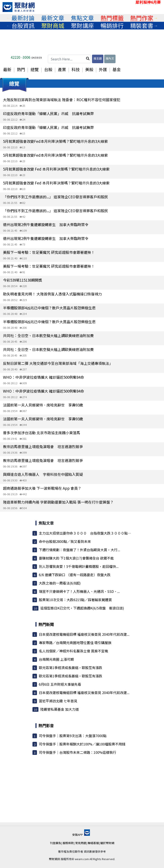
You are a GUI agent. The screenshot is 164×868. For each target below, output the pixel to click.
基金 (117, 69)
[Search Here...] (69, 59)
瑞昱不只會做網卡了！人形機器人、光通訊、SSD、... (79, 591)
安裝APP (81, 835)
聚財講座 (82, 26)
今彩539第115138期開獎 (23, 280)
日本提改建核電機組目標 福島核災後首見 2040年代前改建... (84, 634)
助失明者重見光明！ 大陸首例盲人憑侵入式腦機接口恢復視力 (52, 294)
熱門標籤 (112, 18)
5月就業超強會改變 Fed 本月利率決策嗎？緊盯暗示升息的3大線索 (56, 169)
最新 (7, 69)
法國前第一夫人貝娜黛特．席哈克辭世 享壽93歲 (43, 405)
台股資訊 (23, 26)
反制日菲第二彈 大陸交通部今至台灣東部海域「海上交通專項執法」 (58, 363)
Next (156, 18)
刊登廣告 (56, 843)
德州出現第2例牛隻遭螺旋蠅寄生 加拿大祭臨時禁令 (46, 224)
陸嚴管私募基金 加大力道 (60, 709)
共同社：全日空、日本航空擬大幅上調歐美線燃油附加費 (48, 335)
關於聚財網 (107, 843)
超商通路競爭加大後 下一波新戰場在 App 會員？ (42, 488)
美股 (89, 69)
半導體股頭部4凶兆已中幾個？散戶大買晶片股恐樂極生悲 (49, 308)
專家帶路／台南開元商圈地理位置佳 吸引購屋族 (75, 643)
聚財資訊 (54, 859)
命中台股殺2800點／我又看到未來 (65, 541)
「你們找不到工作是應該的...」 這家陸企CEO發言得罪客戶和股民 (56, 197)
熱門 (21, 69)
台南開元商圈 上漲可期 (56, 659)
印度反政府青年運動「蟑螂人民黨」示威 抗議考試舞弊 (48, 113)
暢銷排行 (112, 26)
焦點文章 (82, 18)
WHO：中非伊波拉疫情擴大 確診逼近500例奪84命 (43, 377)
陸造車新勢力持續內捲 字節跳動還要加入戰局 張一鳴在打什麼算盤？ (58, 502)
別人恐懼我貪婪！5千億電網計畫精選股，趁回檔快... (79, 566)
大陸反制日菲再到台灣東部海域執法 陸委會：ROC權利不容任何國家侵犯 (62, 100)
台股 (48, 69)
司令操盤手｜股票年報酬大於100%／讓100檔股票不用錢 (82, 744)
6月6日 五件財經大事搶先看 (60, 684)
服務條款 (68, 843)
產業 (62, 69)
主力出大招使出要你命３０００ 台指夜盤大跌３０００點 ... (86, 533)
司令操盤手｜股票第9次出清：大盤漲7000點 (73, 736)
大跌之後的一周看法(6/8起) (60, 583)
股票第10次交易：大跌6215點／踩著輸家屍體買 (75, 600)
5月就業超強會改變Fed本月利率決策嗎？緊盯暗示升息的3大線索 (55, 141)
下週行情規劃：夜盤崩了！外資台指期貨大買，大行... (79, 550)
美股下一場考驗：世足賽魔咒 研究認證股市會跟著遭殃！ (49, 252)
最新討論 (23, 18)
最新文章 (53, 18)
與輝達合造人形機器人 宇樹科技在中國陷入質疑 (43, 474)
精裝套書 (142, 26)
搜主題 (98, 58)
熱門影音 (46, 725)
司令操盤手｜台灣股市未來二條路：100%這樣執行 (78, 752)
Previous (8, 18)
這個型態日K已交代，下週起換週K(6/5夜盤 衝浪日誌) (82, 608)
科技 (76, 69)
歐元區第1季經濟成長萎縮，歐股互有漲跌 (71, 668)
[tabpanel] (23, 18)
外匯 (103, 69)
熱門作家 (142, 18)
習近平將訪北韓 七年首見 (58, 701)
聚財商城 (53, 26)
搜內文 (110, 58)
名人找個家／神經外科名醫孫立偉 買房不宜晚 (73, 651)
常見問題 (81, 843)
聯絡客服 (93, 843)
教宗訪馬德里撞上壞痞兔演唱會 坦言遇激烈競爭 (43, 446)
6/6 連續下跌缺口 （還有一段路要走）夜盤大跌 (75, 575)
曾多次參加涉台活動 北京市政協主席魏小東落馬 (42, 433)
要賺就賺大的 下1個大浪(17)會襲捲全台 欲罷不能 (76, 558)
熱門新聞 (46, 624)
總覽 (35, 69)
